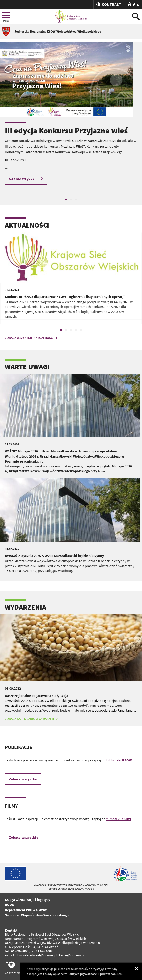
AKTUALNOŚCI (27, 225)
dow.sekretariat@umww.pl (37, 955)
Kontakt (11, 930)
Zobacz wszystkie (24, 779)
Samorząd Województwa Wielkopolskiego (37, 915)
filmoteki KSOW (119, 819)
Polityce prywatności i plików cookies (95, 974)
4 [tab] (76, 330)
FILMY (11, 806)
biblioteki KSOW (119, 760)
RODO (10, 905)
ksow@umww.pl (72, 955)
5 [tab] (81, 330)
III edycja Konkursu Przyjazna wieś (66, 131)
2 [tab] (71, 200)
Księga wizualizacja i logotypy (28, 900)
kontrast (109, 4)
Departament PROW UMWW (26, 910)
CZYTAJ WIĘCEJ (27, 179)
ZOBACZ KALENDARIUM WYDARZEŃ (32, 719)
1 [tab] (66, 200)
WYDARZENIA (25, 607)
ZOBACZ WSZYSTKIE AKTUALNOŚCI (32, 338)
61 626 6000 (20, 951)
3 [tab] (76, 200)
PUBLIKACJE (19, 747)
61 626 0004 (44, 951)
